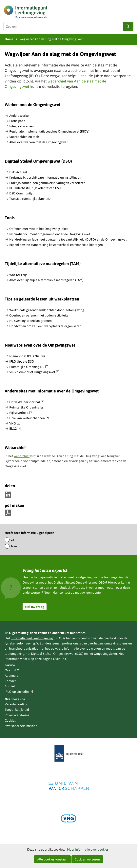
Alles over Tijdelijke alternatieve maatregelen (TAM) (46, 280)
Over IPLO (60, 659)
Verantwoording (16, 704)
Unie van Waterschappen (29, 418)
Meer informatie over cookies (88, 849)
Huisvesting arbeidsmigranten (30, 321)
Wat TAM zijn (18, 275)
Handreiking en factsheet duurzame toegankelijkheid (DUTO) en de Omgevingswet (68, 239)
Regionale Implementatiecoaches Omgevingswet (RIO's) (49, 131)
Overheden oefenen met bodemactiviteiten (40, 315)
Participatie (17, 121)
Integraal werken (21, 126)
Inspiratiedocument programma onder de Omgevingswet (50, 234)
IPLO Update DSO (22, 361)
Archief (10, 686)
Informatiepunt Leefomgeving (32, 638)
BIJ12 (15, 429)
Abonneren (13, 676)
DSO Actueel (18, 172)
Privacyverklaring (17, 715)
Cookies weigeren (87, 859)
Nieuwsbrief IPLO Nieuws (27, 356)
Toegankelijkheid (17, 710)
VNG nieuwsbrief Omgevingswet (34, 372)
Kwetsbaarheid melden (21, 726)
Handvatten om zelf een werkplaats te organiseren (45, 326)
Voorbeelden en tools (24, 137)
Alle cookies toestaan (52, 859)
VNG (15, 424)
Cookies (10, 720)
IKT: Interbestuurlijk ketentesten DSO (35, 188)
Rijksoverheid (21, 413)
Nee (14, 546)
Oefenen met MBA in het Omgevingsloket (39, 229)
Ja (13, 539)
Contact (10, 681)
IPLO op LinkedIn (19, 692)
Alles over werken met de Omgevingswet (38, 142)
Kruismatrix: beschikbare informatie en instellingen (45, 177)
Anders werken (20, 116)
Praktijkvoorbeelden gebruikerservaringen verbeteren (47, 183)
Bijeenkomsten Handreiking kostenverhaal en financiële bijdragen (56, 245)
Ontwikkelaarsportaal (27, 402)
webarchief (22, 456)
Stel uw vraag (35, 607)
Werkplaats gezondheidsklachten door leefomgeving (47, 310)
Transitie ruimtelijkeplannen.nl (31, 199)
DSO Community (21, 193)
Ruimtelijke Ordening (26, 407)
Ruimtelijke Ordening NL (29, 367)
